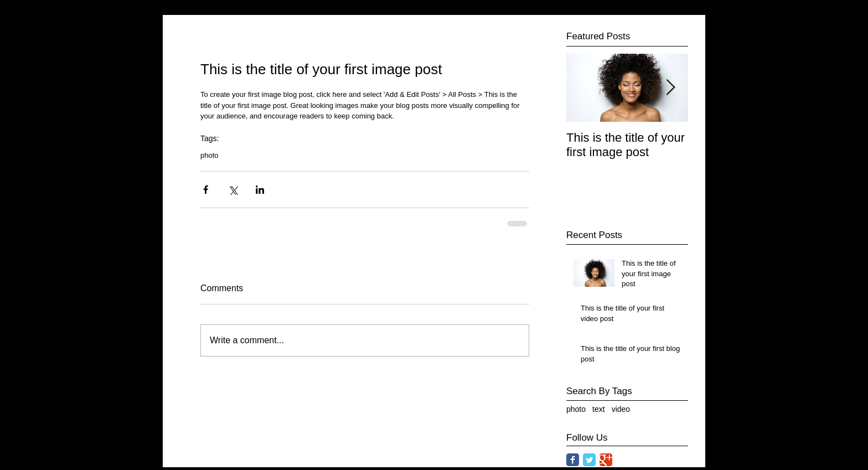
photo (210, 155)
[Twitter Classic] (589, 460)
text (599, 409)
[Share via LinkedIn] (260, 190)
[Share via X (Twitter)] (233, 190)
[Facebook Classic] (573, 460)
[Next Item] (670, 88)
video (621, 409)
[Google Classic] (606, 460)
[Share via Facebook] (206, 190)
